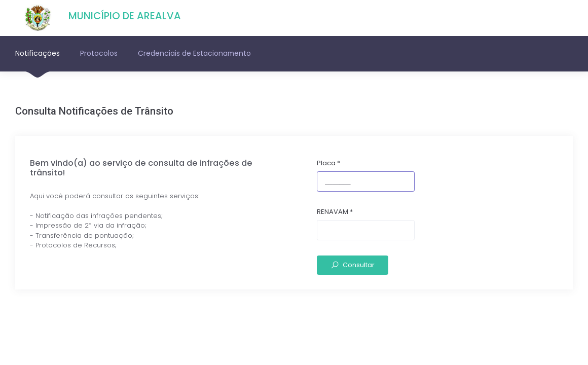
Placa (328, 163)
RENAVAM (335, 212)
